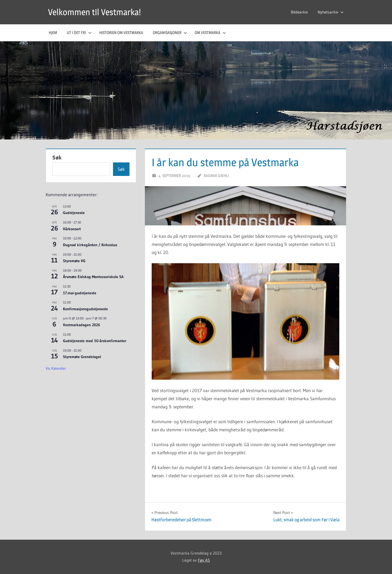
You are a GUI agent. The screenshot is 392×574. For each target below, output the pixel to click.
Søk (57, 158)
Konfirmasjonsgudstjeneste (85, 309)
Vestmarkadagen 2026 (82, 325)
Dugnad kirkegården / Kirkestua (90, 245)
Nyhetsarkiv (331, 12)
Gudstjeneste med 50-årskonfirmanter (95, 341)
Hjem (53, 33)
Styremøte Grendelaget (82, 357)
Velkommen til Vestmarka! (94, 12)
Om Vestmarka (210, 33)
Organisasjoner (170, 33)
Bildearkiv (299, 12)
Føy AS (204, 560)
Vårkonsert (72, 229)
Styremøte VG (74, 261)
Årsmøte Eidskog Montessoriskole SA (93, 277)
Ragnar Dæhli (216, 176)
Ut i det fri (79, 33)
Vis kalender (56, 368)
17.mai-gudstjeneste (80, 293)
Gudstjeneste (74, 213)
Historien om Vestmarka (121, 33)
